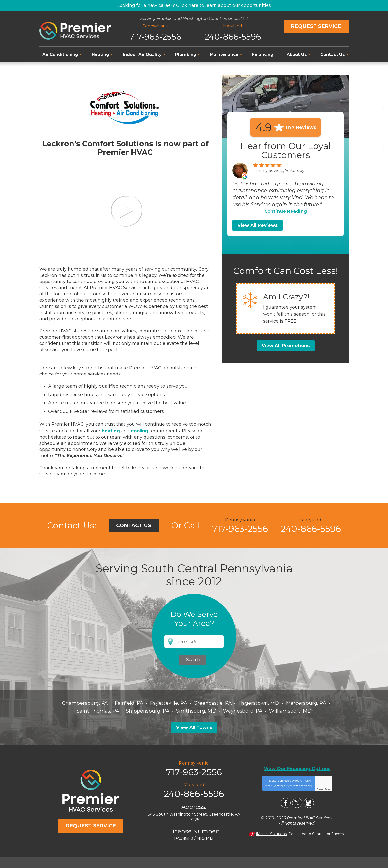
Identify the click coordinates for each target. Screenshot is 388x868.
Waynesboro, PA (243, 710)
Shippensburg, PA (147, 710)
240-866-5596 (233, 36)
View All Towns (194, 727)
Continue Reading (286, 211)
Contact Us (134, 525)
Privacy (320, 788)
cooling (140, 430)
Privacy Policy (283, 785)
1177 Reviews (301, 127)
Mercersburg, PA (307, 703)
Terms (328, 788)
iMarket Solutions (271, 833)
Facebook (286, 802)
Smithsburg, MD (196, 710)
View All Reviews (257, 225)
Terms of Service (300, 785)
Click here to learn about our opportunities (224, 5)
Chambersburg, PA (84, 703)
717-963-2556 (155, 36)
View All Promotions (286, 346)
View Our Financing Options (297, 768)
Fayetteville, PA (168, 703)
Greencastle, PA (213, 703)
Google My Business (309, 802)
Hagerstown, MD (259, 703)
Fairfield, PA (128, 703)
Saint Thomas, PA (97, 710)
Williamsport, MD (291, 710)
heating (111, 430)
